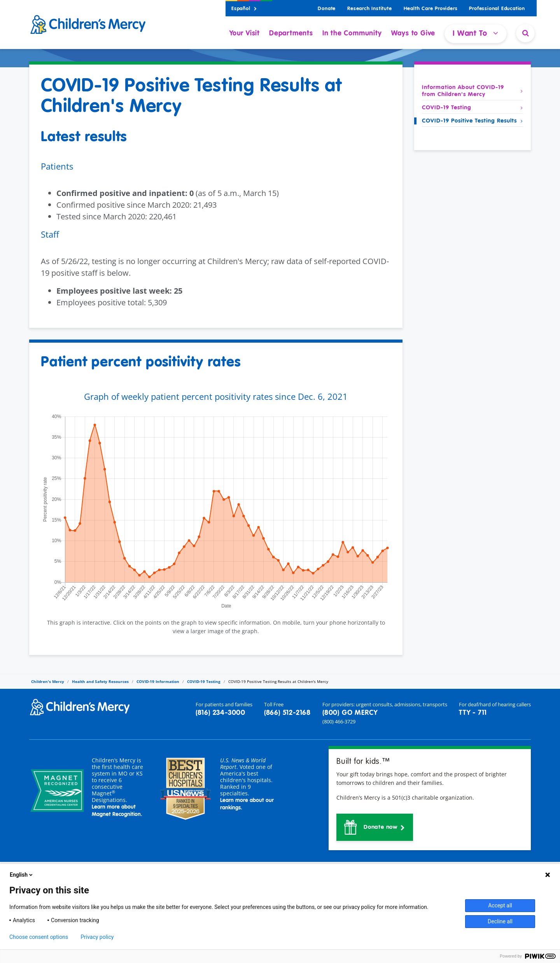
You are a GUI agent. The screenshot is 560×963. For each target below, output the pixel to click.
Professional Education (497, 9)
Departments (291, 33)
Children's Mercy (48, 681)
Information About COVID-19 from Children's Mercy (472, 91)
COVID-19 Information (158, 681)
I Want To (476, 33)
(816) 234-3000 (220, 713)
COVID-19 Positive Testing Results (472, 121)
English (22, 875)
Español (244, 9)
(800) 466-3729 (339, 721)
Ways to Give (413, 33)
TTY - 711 (473, 713)
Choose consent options (39, 937)
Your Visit (245, 33)
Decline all (500, 921)
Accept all (500, 905)
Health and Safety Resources (100, 681)
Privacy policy (97, 937)
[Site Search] (525, 33)
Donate (327, 9)
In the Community (352, 33)
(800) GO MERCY (350, 713)
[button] (375, 827)
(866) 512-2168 (287, 713)
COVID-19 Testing (472, 108)
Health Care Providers (431, 9)
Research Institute (369, 9)
